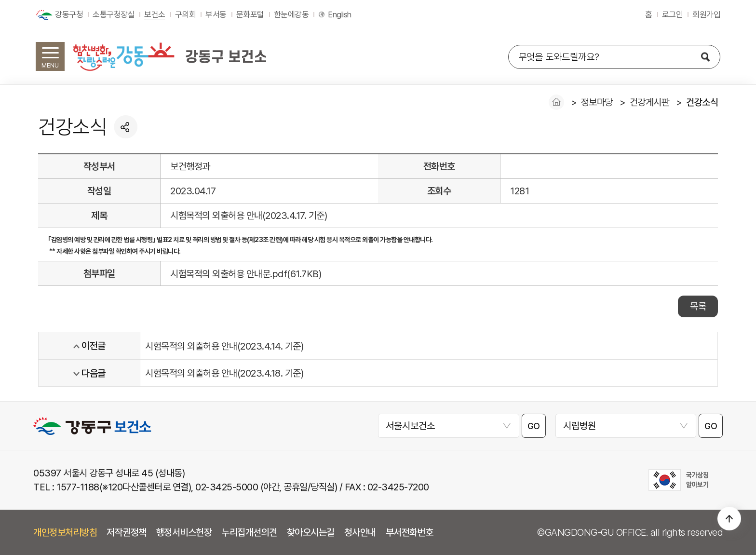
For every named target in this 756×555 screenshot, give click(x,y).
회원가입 (706, 14)
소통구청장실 (114, 14)
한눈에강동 (291, 14)
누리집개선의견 (249, 532)
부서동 (216, 14)
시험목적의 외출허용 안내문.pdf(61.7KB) (246, 274)
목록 (698, 306)
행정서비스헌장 (184, 532)
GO (534, 426)
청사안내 (360, 532)
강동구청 (69, 14)
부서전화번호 (410, 532)
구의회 (186, 14)
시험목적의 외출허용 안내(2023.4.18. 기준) (224, 373)
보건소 (155, 14)
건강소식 (702, 102)
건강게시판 (650, 102)
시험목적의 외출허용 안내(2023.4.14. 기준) (224, 346)
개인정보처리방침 (65, 532)
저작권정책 (127, 532)
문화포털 (250, 14)
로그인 (673, 14)
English (340, 14)
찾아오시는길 (311, 532)
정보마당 (597, 102)
